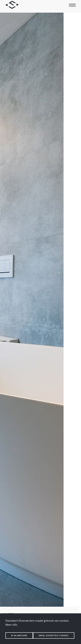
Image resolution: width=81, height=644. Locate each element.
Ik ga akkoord (19, 635)
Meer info (11, 625)
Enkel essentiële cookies (54, 635)
